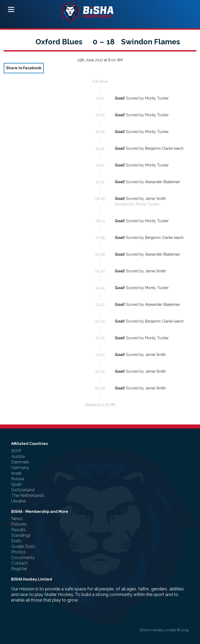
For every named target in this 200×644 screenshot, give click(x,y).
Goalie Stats (23, 546)
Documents (23, 557)
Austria (18, 456)
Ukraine (18, 501)
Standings (21, 535)
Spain (17, 484)
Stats (16, 541)
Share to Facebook (24, 68)
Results (18, 530)
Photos (18, 552)
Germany (20, 467)
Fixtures (19, 524)
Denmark (20, 462)
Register (19, 569)
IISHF (16, 451)
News (17, 518)
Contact (19, 563)
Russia (18, 479)
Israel (16, 473)
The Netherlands (28, 495)
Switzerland (23, 490)
